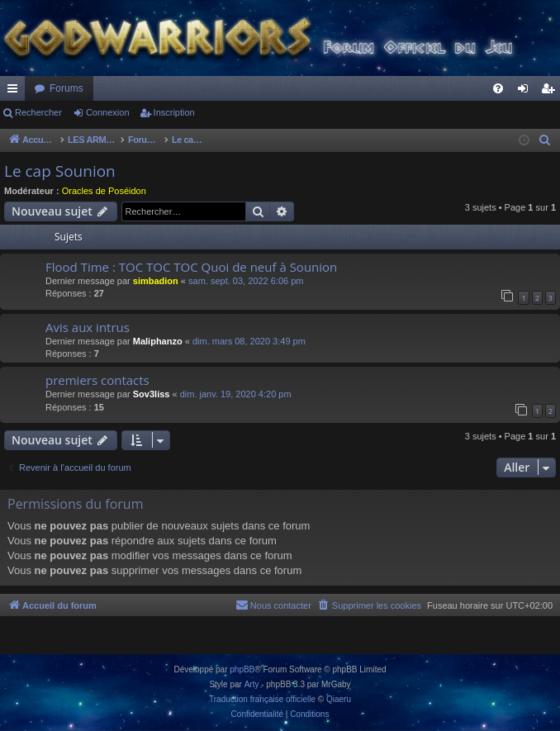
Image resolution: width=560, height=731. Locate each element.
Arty (252, 684)
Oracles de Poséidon (104, 191)
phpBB (242, 669)
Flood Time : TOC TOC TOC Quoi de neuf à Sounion (191, 267)
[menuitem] (498, 88)
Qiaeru (339, 699)
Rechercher (38, 112)
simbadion (156, 281)
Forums (66, 88)
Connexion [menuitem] (527, 92)
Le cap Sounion (60, 171)
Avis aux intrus (88, 327)
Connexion (108, 112)
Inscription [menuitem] (551, 92)
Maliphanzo (158, 341)
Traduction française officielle (262, 699)
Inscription (174, 112)
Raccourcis (16, 92)
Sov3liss (152, 394)
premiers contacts (97, 380)
